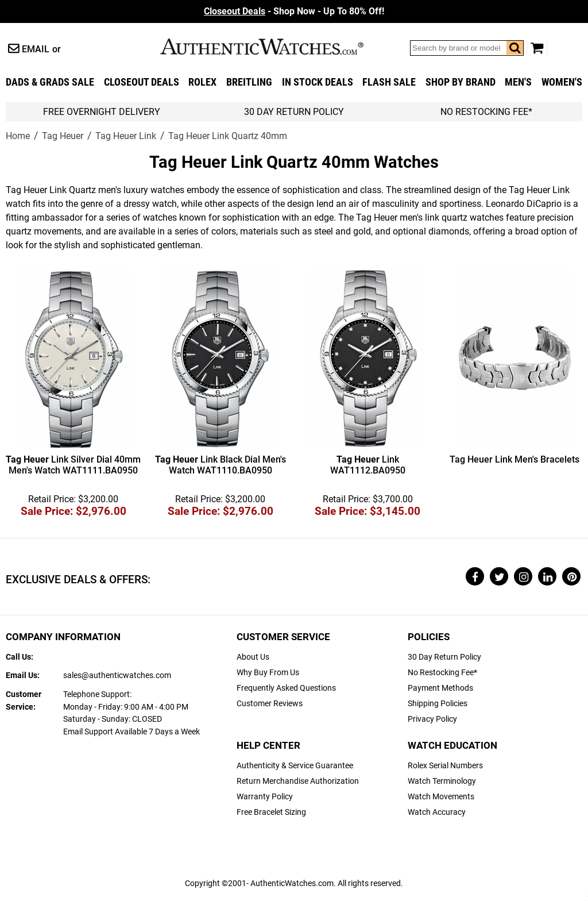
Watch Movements (441, 797)
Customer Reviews (270, 704)
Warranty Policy (265, 797)
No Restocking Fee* (486, 112)
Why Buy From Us (268, 673)
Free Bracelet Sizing (271, 812)
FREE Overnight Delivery (102, 112)
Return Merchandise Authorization (298, 781)
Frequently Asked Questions (286, 688)
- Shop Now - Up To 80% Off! (294, 11)
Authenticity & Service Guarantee (295, 766)
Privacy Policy (432, 719)
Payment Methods (440, 688)
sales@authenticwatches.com (117, 675)
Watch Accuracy (437, 812)
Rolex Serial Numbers (445, 766)
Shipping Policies (438, 704)
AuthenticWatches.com (274, 47)
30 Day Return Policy (444, 657)
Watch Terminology (442, 781)
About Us (253, 657)
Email (36, 49)
